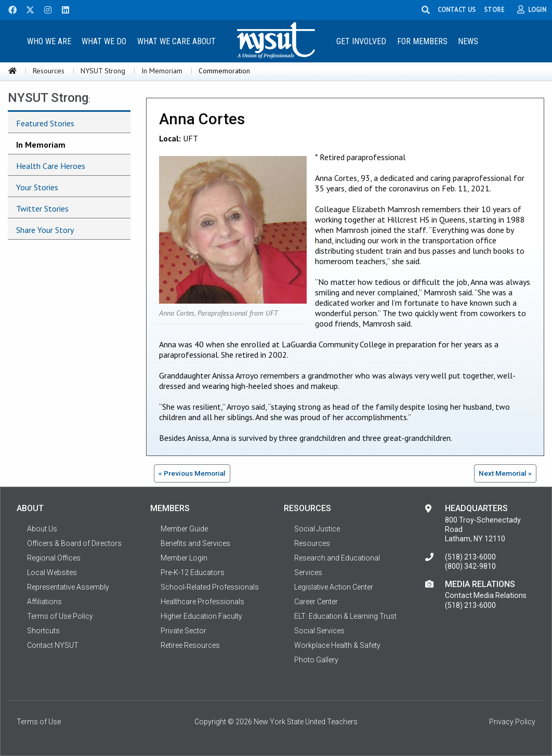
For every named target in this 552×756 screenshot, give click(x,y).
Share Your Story (45, 230)
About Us (42, 529)
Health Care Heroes (51, 166)
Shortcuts (43, 631)
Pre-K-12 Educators (193, 572)
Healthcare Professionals (202, 602)
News (468, 41)
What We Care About (176, 41)
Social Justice (317, 529)
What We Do (104, 41)
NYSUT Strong (103, 71)
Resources (49, 71)
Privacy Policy (512, 722)
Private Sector (183, 631)
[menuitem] (49, 41)
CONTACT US (457, 9)
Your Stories (37, 187)
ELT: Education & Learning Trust (345, 616)
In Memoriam (162, 71)
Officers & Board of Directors (74, 543)
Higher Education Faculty (201, 616)
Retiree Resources (190, 645)
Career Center (316, 602)
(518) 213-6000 (470, 557)
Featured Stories (45, 123)
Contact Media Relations (486, 595)
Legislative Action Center (334, 587)
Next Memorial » (505, 473)
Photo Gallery (316, 660)
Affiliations (44, 602)
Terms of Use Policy (60, 616)
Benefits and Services (195, 543)
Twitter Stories (42, 208)
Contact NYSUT (53, 645)
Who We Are (49, 41)
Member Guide (184, 529)
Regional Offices (54, 558)
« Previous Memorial (192, 473)
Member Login (184, 558)
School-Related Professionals (210, 587)
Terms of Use (39, 722)
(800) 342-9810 (470, 566)
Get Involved (361, 41)
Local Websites (52, 572)
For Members (422, 41)
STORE (495, 9)
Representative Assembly (68, 587)
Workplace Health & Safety (337, 645)
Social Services (319, 631)
